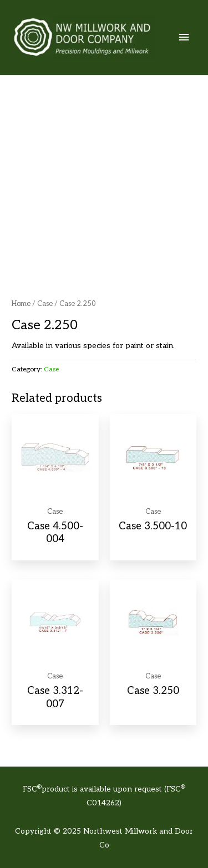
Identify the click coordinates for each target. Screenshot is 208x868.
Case (45, 304)
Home (21, 304)
